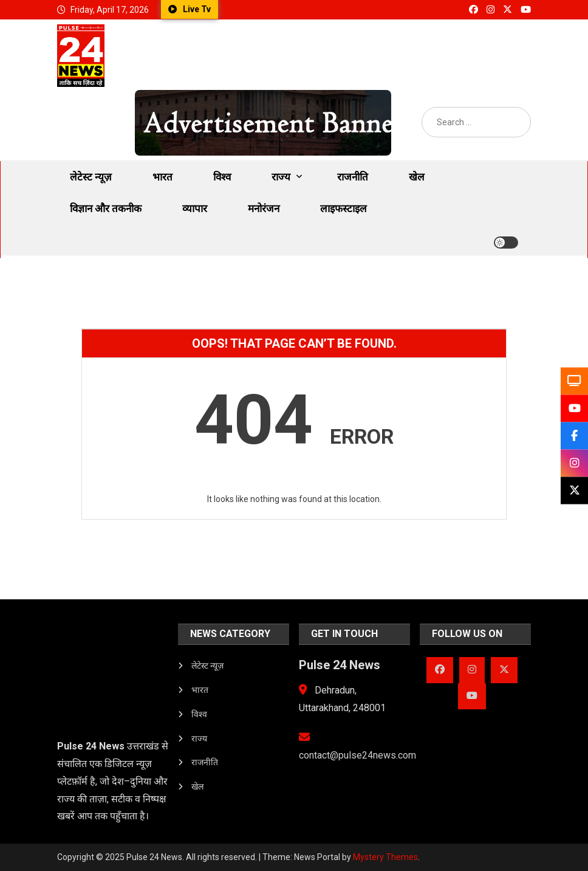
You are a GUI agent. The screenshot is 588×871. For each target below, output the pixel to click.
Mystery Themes (385, 857)
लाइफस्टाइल (344, 208)
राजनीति (353, 177)
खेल (417, 177)
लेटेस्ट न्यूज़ (91, 177)
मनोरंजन (264, 208)
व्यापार (195, 208)
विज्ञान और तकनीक (106, 208)
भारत (162, 177)
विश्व (222, 177)
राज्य (281, 177)
